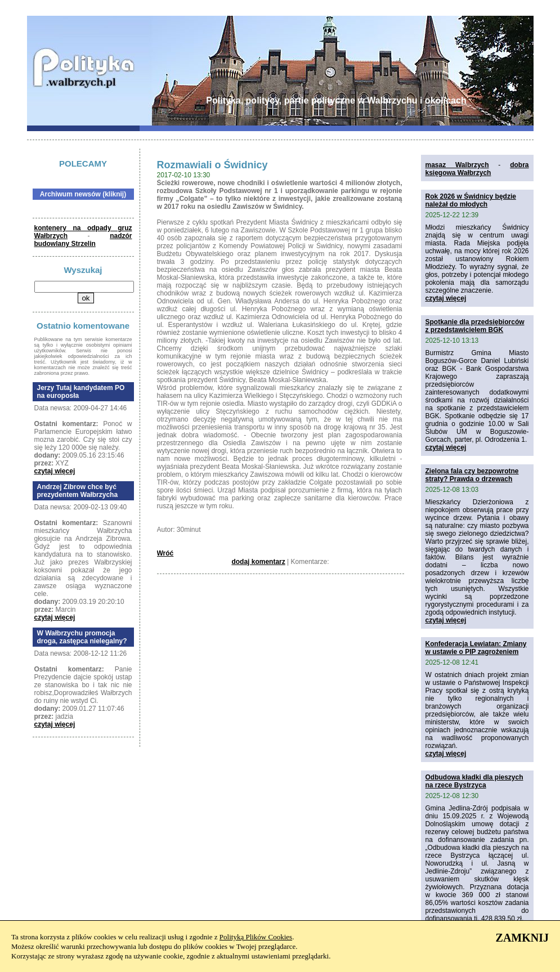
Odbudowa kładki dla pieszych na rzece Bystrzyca (474, 781)
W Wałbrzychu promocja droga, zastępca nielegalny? (82, 637)
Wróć (165, 553)
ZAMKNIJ (522, 938)
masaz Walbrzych (457, 165)
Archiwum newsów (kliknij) (83, 194)
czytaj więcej (55, 471)
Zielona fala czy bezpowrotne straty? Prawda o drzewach (472, 475)
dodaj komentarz (258, 562)
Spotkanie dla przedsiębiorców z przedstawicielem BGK (475, 326)
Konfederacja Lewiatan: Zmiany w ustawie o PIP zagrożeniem (476, 648)
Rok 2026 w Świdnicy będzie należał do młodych (471, 200)
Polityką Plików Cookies (256, 937)
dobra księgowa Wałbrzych (477, 169)
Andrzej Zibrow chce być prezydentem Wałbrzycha (78, 491)
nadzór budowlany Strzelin (83, 240)
